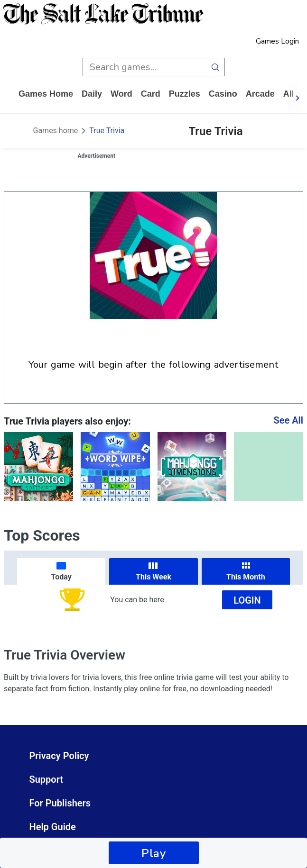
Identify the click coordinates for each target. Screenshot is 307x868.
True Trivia (107, 131)
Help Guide (53, 827)
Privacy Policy (59, 756)
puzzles (185, 94)
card (151, 94)
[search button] (216, 67)
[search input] (144, 67)
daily (92, 94)
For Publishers (60, 803)
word (121, 94)
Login (247, 600)
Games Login (277, 41)
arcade (260, 94)
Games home (46, 94)
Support (47, 779)
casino (223, 94)
